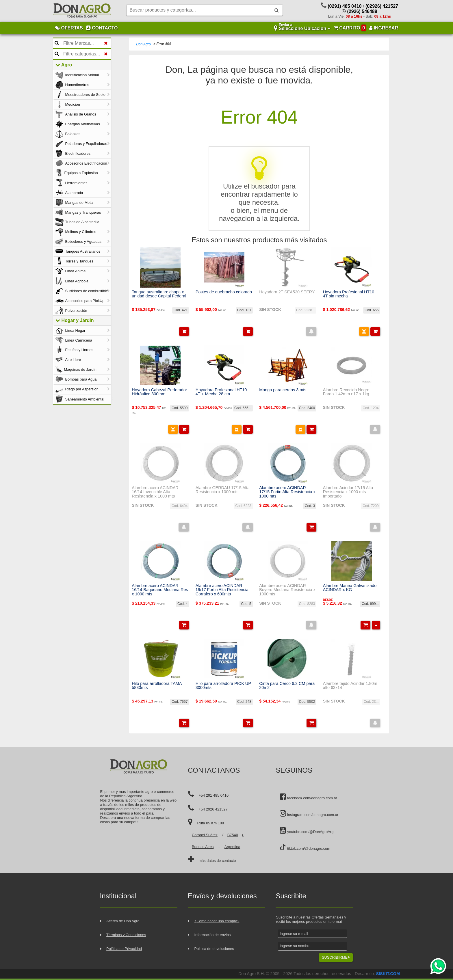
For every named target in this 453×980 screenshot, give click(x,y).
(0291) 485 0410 (345, 6)
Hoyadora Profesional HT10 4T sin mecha (349, 294)
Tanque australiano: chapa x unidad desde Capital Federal (159, 294)
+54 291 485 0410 (214, 795)
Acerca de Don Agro (123, 921)
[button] (184, 331)
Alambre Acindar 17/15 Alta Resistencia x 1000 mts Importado (348, 492)
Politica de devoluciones (214, 949)
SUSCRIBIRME (336, 957)
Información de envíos (213, 935)
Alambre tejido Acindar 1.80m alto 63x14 (350, 686)
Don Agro (143, 44)
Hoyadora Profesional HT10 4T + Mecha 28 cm (221, 392)
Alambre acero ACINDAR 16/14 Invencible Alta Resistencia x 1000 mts (155, 492)
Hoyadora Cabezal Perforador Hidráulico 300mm (159, 392)
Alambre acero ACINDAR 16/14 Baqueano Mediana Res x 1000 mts (160, 590)
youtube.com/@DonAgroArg (307, 831)
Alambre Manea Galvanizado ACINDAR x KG (350, 588)
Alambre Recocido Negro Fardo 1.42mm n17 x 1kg (346, 392)
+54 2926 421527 (213, 809)
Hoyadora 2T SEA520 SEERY (287, 292)
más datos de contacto (217, 861)
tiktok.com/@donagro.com (305, 847)
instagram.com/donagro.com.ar (309, 814)
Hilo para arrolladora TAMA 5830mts (157, 686)
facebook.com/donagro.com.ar (308, 797)
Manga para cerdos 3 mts (283, 390)
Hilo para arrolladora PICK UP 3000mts (223, 686)
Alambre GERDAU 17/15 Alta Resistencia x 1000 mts (223, 490)
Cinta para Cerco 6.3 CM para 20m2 (287, 686)
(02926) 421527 (382, 6)
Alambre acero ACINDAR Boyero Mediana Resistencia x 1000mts (287, 590)
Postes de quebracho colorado (224, 292)
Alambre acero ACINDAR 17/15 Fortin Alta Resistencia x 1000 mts (287, 492)
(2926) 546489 (360, 11)
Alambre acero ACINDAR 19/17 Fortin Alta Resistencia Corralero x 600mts (222, 590)
